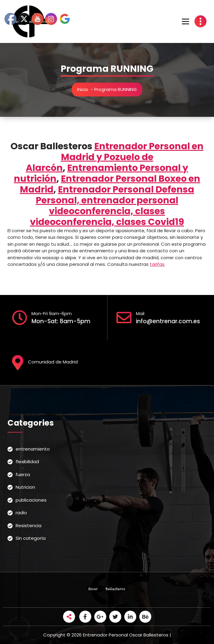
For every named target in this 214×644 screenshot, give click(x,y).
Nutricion (25, 487)
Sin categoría (31, 538)
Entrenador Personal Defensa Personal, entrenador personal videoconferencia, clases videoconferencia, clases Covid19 (112, 206)
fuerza (23, 474)
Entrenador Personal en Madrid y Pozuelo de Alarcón (115, 157)
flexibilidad (27, 462)
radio (21, 513)
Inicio (83, 89)
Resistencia (29, 526)
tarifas (157, 264)
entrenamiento (33, 449)
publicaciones (31, 500)
